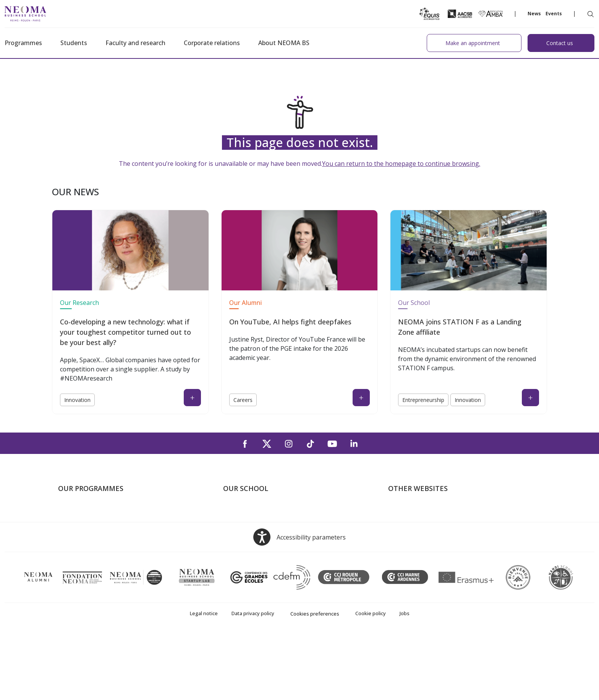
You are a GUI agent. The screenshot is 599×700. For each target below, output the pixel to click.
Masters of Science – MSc (94, 534)
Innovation (77, 400)
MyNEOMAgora (410, 556)
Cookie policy (371, 679)
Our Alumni (245, 303)
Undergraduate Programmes (97, 512)
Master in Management (90, 523)
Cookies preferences (315, 680)
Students (74, 43)
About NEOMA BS (284, 43)
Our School (414, 303)
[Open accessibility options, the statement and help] (299, 603)
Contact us (238, 556)
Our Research (79, 303)
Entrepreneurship (423, 400)
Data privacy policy (253, 679)
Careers (243, 400)
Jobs (405, 679)
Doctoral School (80, 567)
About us (235, 512)
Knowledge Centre (413, 567)
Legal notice (204, 679)
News (534, 14)
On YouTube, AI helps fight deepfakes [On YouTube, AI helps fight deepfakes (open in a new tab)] (290, 322)
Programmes (23, 43)
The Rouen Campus (250, 545)
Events (554, 14)
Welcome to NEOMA (416, 512)
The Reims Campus (249, 534)
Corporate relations (212, 43)
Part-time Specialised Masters (99, 545)
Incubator (401, 534)
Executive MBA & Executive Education (109, 556)
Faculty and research (135, 43)
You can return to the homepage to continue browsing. (401, 164)
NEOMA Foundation (416, 545)
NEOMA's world (410, 523)
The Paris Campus (248, 523)
